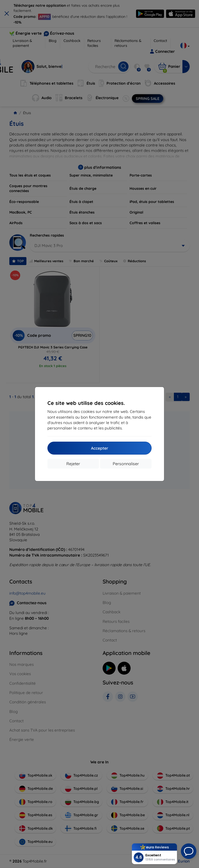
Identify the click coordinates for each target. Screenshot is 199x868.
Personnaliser (126, 464)
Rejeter (73, 464)
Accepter (100, 448)
